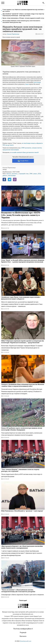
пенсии (9, 174)
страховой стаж (24, 174)
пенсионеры (12, 176)
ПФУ (31, 174)
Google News (23, 161)
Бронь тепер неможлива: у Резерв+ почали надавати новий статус (23, 18)
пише (27, 84)
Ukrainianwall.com (26, 641)
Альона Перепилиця (13, 34)
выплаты (15, 174)
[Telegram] (10, 179)
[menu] (3, 3)
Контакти (23, 636)
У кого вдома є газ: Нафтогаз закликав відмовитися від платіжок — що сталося (24, 10)
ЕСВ (39, 174)
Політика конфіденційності (23, 629)
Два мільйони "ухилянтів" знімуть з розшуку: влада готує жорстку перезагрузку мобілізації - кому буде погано (23, 15)
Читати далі (23, 600)
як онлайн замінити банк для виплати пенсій (24, 152)
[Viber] (15, 179)
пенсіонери (37, 82)
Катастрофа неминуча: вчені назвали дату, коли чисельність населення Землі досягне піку (21, 22)
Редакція (23, 633)
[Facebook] (4, 179)
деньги (5, 176)
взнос (35, 174)
